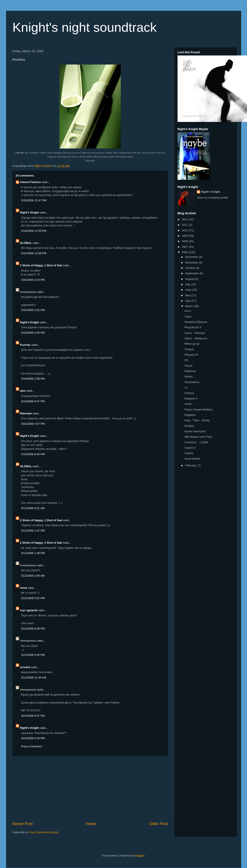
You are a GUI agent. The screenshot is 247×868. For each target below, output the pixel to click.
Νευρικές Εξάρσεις (196, 322)
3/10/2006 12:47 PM (34, 200)
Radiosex (190, 371)
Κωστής (25, 345)
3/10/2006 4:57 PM (33, 424)
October (190, 268)
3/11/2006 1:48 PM (33, 553)
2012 (185, 219)
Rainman (26, 413)
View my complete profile (212, 198)
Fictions (189, 393)
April (188, 301)
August (190, 279)
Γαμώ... (189, 316)
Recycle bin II (193, 327)
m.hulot (25, 667)
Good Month (192, 459)
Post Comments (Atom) (44, 832)
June (189, 290)
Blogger (140, 856)
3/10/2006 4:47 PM (33, 401)
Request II (191, 398)
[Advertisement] (90, 789)
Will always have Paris (198, 437)
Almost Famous (31, 182)
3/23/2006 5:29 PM (33, 738)
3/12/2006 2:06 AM (33, 576)
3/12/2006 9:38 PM (33, 629)
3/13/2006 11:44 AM (34, 678)
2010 (185, 230)
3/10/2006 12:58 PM (34, 253)
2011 (185, 225)
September (192, 273)
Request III (191, 355)
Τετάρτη (189, 349)
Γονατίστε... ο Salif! (196, 442)
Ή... (187, 387)
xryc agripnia (29, 610)
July (188, 284)
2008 (185, 241)
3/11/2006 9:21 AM (33, 508)
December (192, 257)
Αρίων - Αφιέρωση (196, 338)
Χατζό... (189, 404)
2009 (185, 236)
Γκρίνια (189, 453)
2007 (185, 247)
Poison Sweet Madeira (198, 410)
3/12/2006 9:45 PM (33, 655)
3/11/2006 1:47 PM (33, 531)
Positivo (189, 426)
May (188, 295)
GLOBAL (26, 243)
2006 (185, 252)
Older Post (159, 824)
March (189, 306)
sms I (188, 311)
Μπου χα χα (192, 344)
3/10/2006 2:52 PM (33, 310)
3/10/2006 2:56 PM (33, 333)
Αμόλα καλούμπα (195, 431)
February (191, 465)
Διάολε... (190, 376)
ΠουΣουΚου (192, 382)
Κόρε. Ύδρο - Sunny (197, 420)
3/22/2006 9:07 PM (33, 716)
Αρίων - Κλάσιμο (195, 333)
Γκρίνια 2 (190, 448)
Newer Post (23, 824)
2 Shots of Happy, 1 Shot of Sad (41, 265)
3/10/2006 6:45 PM (33, 454)
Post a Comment (32, 746)
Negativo (190, 415)
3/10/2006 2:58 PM (33, 379)
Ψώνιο (188, 366)
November (192, 263)
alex (23, 391)
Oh (186, 360)
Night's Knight (30, 212)
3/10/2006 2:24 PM (33, 280)
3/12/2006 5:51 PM (33, 598)
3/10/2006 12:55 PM (34, 231)
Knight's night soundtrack (85, 27)
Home (91, 824)
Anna (24, 588)
